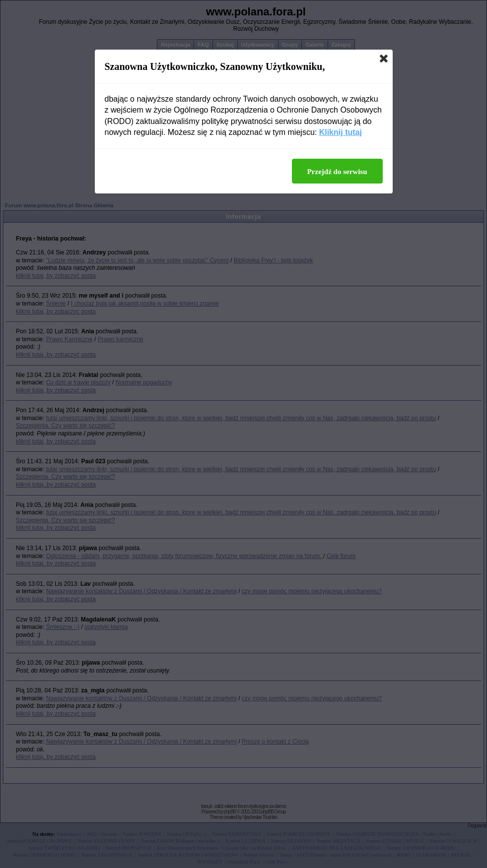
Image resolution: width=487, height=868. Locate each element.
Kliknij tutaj (341, 132)
